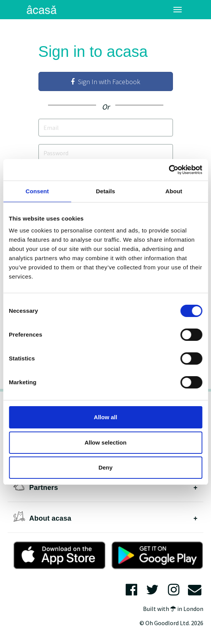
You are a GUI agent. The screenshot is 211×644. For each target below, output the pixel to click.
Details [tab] (106, 191)
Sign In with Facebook (105, 82)
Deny (105, 467)
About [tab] (174, 191)
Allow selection (105, 442)
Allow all (105, 417)
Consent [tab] (37, 191)
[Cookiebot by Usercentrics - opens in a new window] (169, 170)
